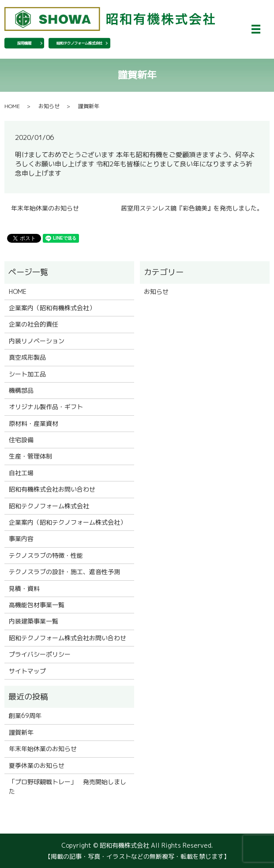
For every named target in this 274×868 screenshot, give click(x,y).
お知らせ (49, 106)
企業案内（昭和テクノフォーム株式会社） (68, 522)
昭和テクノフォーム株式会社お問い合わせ (68, 638)
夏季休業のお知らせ (37, 765)
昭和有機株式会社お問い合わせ (52, 489)
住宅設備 (21, 440)
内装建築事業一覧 (34, 621)
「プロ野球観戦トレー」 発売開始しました (68, 787)
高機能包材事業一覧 (37, 605)
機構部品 (21, 390)
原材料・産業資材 (34, 423)
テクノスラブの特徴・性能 (46, 555)
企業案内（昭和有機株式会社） (52, 308)
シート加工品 (27, 374)
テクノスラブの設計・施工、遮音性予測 (64, 572)
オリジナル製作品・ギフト (46, 407)
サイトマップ (27, 671)
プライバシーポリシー (40, 654)
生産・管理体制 (30, 456)
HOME (12, 106)
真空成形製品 (27, 357)
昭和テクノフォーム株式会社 (79, 43)
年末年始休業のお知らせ (45, 208)
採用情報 (24, 43)
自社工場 (21, 473)
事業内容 (21, 539)
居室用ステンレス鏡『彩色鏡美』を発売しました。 (192, 208)
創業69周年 (25, 716)
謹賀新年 (21, 732)
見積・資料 (24, 588)
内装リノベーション (37, 341)
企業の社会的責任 (34, 324)
